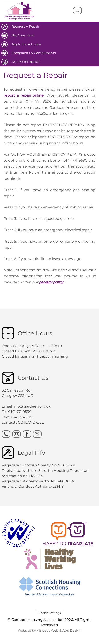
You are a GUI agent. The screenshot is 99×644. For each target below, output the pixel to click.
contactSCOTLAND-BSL (23, 422)
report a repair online (24, 95)
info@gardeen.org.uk (32, 406)
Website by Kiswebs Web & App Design (50, 630)
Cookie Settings (50, 613)
